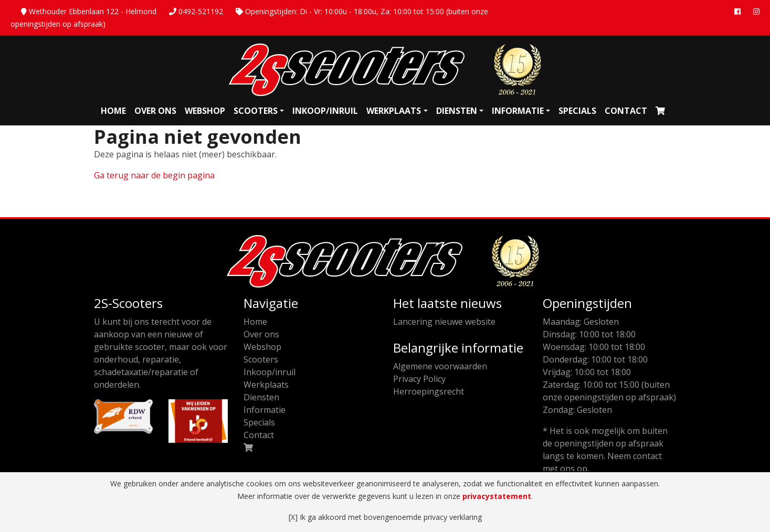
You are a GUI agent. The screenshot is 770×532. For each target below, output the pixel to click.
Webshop (205, 111)
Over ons (155, 111)
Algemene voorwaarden (440, 366)
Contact (626, 111)
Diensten (457, 111)
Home (113, 111)
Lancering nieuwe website (444, 322)
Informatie (518, 111)
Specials (577, 111)
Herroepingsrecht (429, 391)
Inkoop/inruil (325, 111)
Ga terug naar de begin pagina (154, 175)
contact (647, 456)
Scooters (256, 111)
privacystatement (497, 496)
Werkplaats (394, 111)
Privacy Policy (419, 379)
